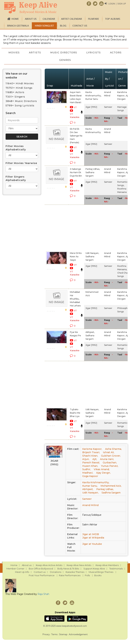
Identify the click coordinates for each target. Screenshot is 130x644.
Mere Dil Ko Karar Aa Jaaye (76, 256)
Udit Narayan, (92, 253)
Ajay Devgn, (103, 473)
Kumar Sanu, (90, 486)
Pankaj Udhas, (93, 169)
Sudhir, (86, 469)
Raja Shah (43, 594)
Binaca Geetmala (18, 26)
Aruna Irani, (107, 459)
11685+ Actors (15, 92)
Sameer (108, 107)
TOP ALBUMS (113, 19)
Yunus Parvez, (110, 466)
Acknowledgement (78, 634)
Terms (54, 634)
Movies (24, 53)
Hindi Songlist (44, 26)
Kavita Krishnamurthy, (96, 482)
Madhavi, (88, 473)
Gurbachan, (110, 463)
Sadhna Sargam (111, 493)
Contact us (80, 26)
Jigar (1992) (91, 107)
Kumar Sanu (92, 99)
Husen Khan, (90, 466)
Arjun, (86, 459)
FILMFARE (94, 19)
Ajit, (95, 459)
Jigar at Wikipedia (93, 538)
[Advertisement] (72, 227)
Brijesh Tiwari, (91, 452)
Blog (63, 26)
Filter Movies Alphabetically (16, 148)
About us (31, 19)
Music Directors (74, 53)
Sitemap (63, 634)
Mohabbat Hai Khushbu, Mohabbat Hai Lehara (75, 299)
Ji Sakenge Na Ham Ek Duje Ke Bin (76, 172)
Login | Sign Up (117, 4)
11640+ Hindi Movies (20, 83)
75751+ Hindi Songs (19, 88)
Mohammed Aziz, (111, 486)
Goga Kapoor (90, 476)
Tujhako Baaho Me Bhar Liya (75, 413)
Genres (76, 60)
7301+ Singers (15, 97)
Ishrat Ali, (109, 452)
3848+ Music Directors (21, 101)
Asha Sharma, (113, 449)
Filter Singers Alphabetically (16, 178)
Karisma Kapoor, (92, 449)
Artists (45, 53)
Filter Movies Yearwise (21, 163)
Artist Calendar (72, 19)
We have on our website (17, 76)
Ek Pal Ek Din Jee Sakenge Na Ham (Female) (76, 136)
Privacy (46, 634)
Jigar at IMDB (91, 534)
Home (15, 19)
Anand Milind (90, 505)
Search (11, 113)
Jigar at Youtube (92, 544)
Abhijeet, (90, 332)
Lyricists (104, 53)
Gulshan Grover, (111, 456)
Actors (55, 60)
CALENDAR (49, 19)
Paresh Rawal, (91, 463)
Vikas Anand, (102, 469)
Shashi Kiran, (90, 456)
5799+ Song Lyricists (20, 106)
